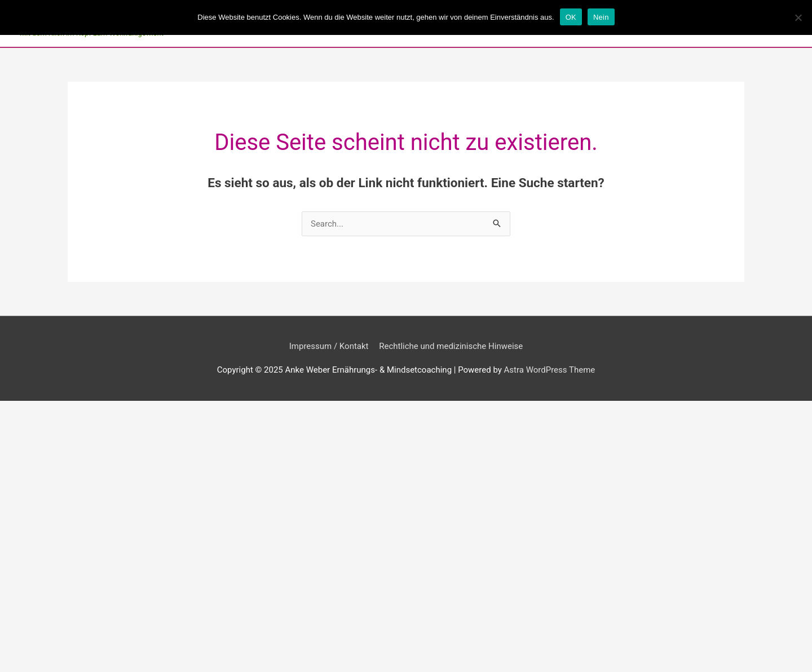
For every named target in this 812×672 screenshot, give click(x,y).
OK (571, 17)
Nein (601, 17)
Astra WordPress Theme (550, 370)
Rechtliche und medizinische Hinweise (451, 346)
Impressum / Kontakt (329, 346)
